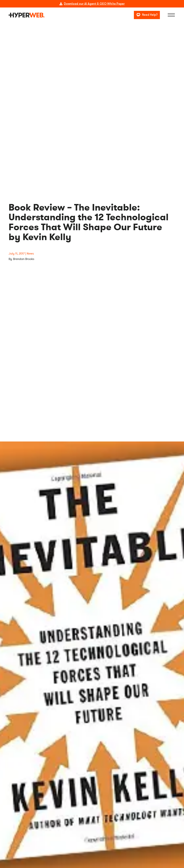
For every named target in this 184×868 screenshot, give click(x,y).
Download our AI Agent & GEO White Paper (94, 4)
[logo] (26, 15)
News (30, 254)
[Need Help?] (147, 15)
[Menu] (171, 15)
